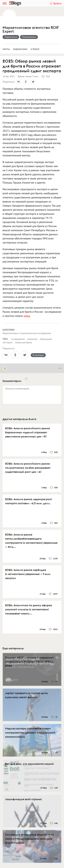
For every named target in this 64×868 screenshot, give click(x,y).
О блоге (35, 49)
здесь (27, 316)
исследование (18, 339)
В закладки (38, 355)
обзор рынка (46, 339)
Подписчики (20, 49)
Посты (6, 49)
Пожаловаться (29, 37)
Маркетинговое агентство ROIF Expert (31, 30)
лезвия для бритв (23, 343)
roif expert (8, 343)
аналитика (32, 339)
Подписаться (11, 37)
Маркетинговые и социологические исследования (27, 333)
